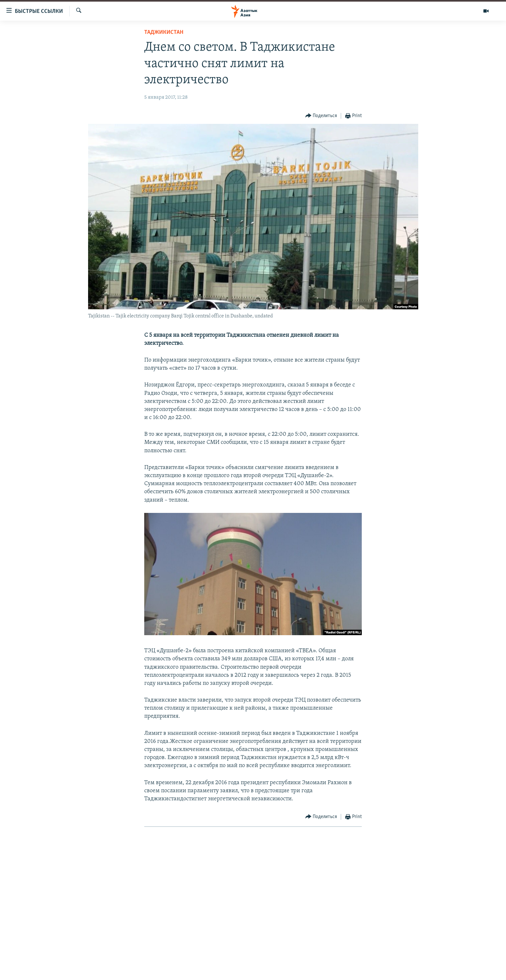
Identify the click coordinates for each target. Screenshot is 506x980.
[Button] (321, 116)
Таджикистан (164, 32)
